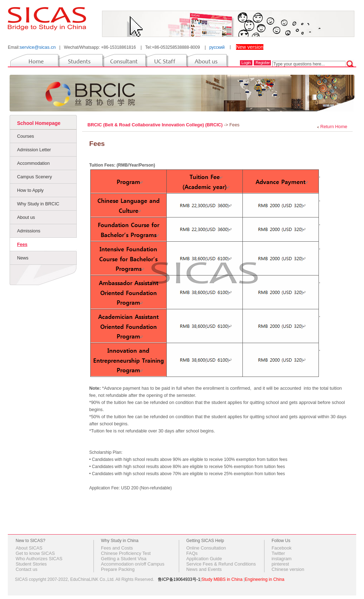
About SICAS (29, 548)
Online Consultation (206, 548)
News (23, 258)
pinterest (280, 564)
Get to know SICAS (35, 553)
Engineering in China (265, 579)
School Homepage (39, 123)
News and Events (204, 569)
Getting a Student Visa (124, 559)
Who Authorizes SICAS (39, 559)
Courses (26, 136)
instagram (282, 559)
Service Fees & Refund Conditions (221, 564)
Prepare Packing (118, 569)
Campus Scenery (34, 177)
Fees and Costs (117, 548)
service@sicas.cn (38, 47)
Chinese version (288, 569)
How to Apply (30, 190)
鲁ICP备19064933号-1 (179, 579)
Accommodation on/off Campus (133, 564)
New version (250, 47)
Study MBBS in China (222, 579)
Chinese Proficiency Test (126, 553)
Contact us (26, 569)
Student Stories (31, 564)
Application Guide (204, 559)
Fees (22, 244)
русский (217, 47)
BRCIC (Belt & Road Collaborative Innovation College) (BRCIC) (156, 125)
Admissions (29, 231)
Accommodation (33, 163)
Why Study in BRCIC (38, 204)
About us (26, 217)
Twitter (278, 553)
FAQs (192, 553)
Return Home (334, 127)
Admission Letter (34, 150)
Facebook (282, 548)
